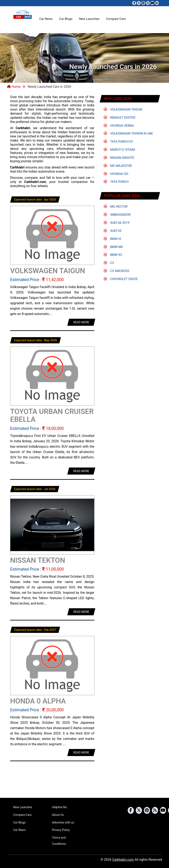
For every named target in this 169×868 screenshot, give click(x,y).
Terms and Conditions (59, 841)
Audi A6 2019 (117, 223)
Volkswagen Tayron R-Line (128, 133)
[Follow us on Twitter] (139, 3)
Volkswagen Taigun (123, 109)
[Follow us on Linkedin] (157, 3)
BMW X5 (113, 255)
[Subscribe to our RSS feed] (148, 3)
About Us (58, 815)
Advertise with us (63, 822)
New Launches (89, 19)
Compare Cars (116, 19)
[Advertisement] (84, 782)
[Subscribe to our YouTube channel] (152, 3)
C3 (109, 263)
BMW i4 (112, 239)
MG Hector (116, 207)
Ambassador (117, 215)
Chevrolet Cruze (121, 279)
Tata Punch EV (118, 142)
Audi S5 (113, 231)
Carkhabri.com (123, 860)
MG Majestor (118, 166)
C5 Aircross (117, 271)
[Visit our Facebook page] (134, 3)
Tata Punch (116, 182)
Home (14, 87)
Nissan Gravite (119, 158)
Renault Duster (120, 118)
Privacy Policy (61, 830)
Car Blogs (66, 19)
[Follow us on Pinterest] (143, 3)
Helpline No (60, 807)
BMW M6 (113, 247)
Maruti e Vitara (120, 150)
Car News (46, 19)
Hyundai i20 (116, 174)
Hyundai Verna (119, 126)
